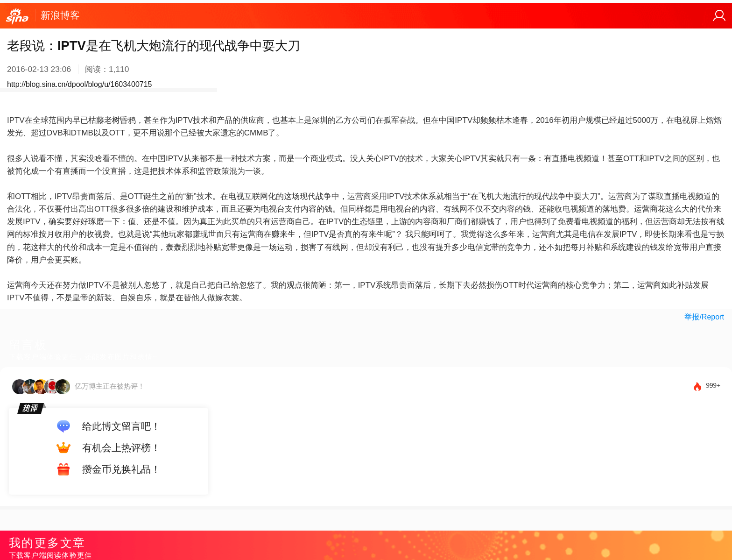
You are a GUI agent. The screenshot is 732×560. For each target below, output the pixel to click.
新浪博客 (60, 15)
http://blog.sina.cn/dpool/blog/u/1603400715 (79, 84)
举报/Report (704, 317)
